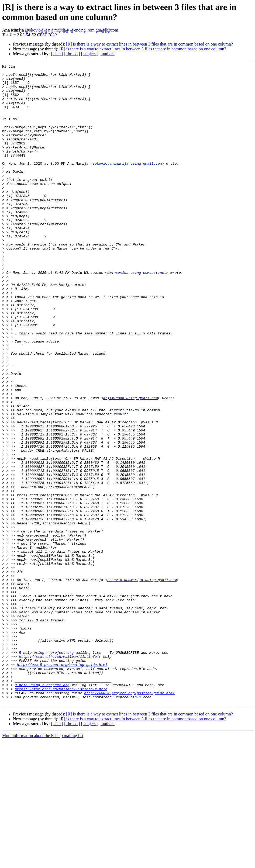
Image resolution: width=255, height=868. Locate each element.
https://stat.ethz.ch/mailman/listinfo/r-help (65, 775)
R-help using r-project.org (46, 770)
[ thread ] (72, 54)
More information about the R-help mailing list (43, 863)
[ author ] (108, 54)
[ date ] (57, 54)
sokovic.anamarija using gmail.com (127, 184)
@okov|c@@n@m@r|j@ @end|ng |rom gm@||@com (71, 30)
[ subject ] (90, 54)
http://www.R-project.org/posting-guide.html (62, 785)
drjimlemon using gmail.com (130, 465)
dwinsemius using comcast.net (137, 314)
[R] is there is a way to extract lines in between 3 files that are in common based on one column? (149, 44)
